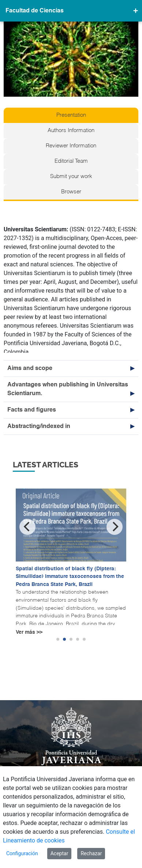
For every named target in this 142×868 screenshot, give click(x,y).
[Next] (115, 527)
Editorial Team (71, 161)
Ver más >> (29, 632)
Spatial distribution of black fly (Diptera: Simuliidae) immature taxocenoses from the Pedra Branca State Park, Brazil (70, 577)
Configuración (22, 853)
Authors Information (71, 131)
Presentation (71, 115)
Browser (71, 192)
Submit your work (71, 177)
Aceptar (59, 853)
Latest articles (46, 465)
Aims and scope (30, 369)
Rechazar (91, 853)
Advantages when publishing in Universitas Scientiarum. (68, 389)
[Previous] (27, 527)
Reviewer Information (71, 146)
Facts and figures (32, 410)
